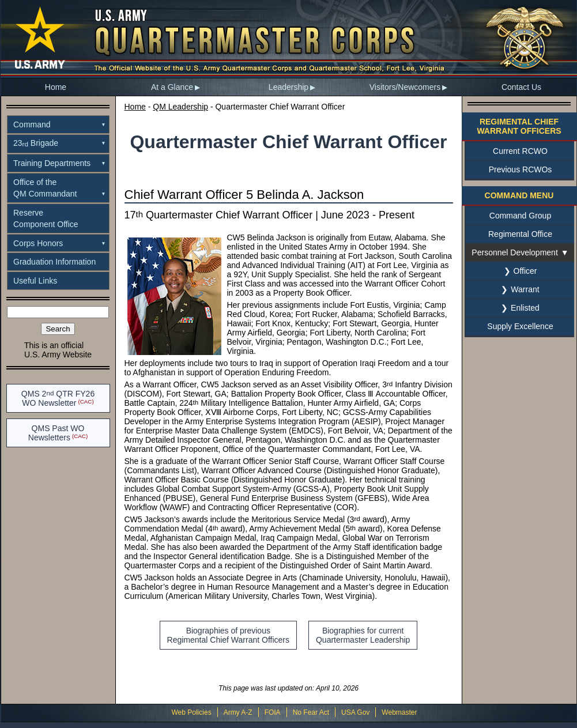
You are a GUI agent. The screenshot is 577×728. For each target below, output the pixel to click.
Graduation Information (54, 262)
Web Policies (191, 712)
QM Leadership (180, 107)
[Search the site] (58, 312)
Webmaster (399, 712)
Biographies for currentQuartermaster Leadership (363, 635)
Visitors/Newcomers (405, 87)
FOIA (273, 712)
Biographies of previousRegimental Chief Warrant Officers (228, 635)
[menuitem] (56, 87)
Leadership (288, 87)
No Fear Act (311, 712)
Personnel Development (514, 252)
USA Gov (355, 712)
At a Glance (172, 87)
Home (56, 87)
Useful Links (35, 281)
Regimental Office (520, 234)
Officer (525, 271)
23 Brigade (36, 143)
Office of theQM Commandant (45, 188)
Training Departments (52, 163)
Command (32, 125)
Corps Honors (38, 243)
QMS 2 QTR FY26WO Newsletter (58, 398)
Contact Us (521, 87)
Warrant (525, 289)
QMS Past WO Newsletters (56, 433)
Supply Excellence (520, 326)
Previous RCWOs (521, 169)
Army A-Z (238, 712)
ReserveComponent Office (46, 218)
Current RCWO (520, 151)
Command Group (520, 216)
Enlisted (525, 308)
